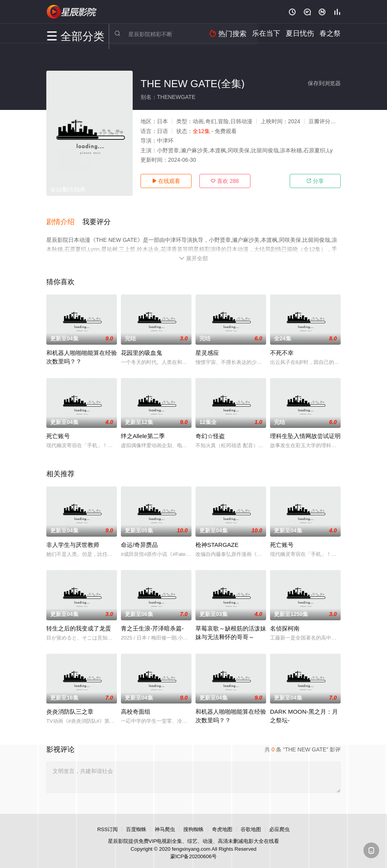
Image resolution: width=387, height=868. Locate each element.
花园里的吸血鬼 (141, 348)
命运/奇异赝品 (139, 540)
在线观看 (166, 181)
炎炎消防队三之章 (70, 708)
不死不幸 (282, 348)
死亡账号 (58, 432)
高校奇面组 (136, 708)
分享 (315, 181)
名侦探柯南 (285, 624)
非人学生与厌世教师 (73, 540)
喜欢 (225, 181)
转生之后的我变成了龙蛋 (79, 624)
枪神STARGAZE (217, 540)
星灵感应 (207, 348)
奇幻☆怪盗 (210, 432)
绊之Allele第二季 (143, 432)
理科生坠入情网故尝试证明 (305, 432)
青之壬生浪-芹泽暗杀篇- (152, 624)
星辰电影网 (72, 12)
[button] (64, 219)
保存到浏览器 (324, 83)
